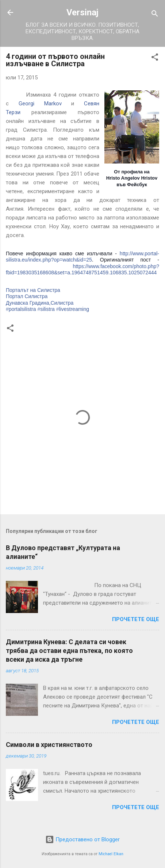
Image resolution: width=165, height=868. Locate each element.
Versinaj (82, 12)
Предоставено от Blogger (82, 839)
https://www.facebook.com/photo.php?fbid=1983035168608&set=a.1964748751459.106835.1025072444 (82, 270)
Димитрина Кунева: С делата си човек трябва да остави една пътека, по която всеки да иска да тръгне (69, 651)
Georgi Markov (40, 104)
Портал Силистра (27, 296)
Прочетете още (136, 619)
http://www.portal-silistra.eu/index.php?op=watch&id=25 (82, 257)
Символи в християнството (49, 745)
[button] (155, 58)
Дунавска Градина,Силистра (40, 303)
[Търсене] (155, 15)
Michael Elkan (111, 854)
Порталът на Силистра (33, 290)
